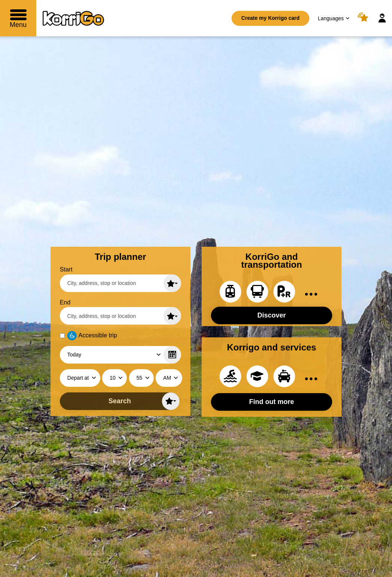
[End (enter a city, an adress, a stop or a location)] (120, 316)
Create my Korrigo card (270, 18)
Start (66, 269)
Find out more (272, 402)
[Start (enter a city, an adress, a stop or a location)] (120, 283)
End (65, 302)
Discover (272, 315)
